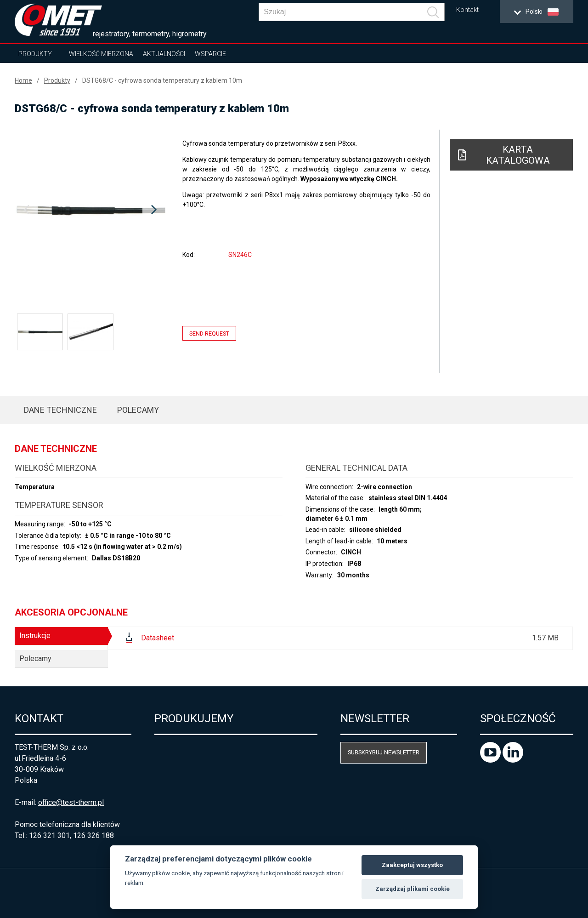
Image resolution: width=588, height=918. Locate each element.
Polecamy (138, 410)
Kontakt (467, 10)
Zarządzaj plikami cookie (413, 889)
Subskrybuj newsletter (384, 752)
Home (23, 80)
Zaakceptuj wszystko (412, 865)
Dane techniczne (60, 410)
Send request (209, 334)
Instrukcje (35, 636)
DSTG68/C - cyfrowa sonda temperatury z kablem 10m (162, 80)
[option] (90, 210)
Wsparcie (210, 54)
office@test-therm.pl (71, 802)
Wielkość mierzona (101, 54)
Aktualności (164, 54)
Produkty (35, 54)
